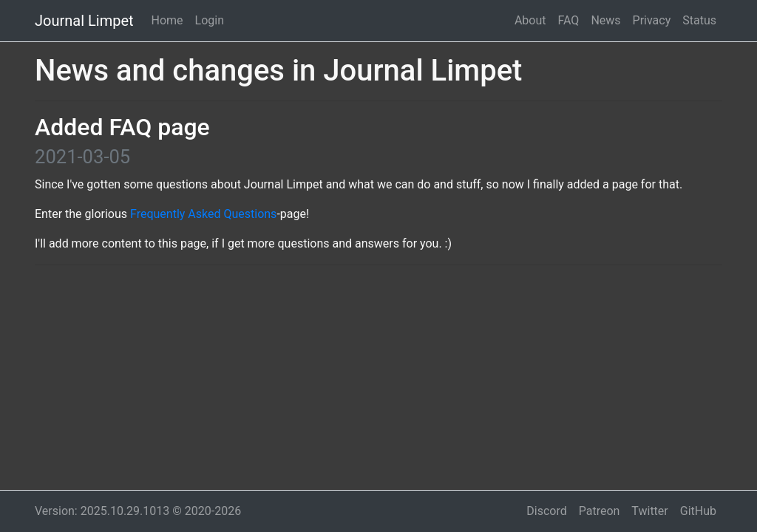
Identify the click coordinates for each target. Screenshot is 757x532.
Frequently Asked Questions (203, 214)
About (530, 20)
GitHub (698, 511)
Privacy (652, 20)
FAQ (569, 20)
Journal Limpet (84, 21)
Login (210, 20)
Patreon (600, 511)
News (605, 20)
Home (167, 20)
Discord (546, 511)
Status (699, 20)
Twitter (649, 511)
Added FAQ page (122, 127)
